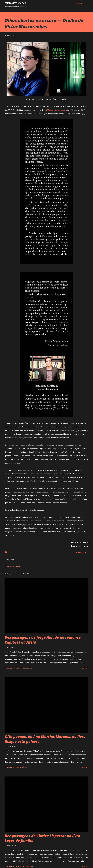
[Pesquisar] (78, 3)
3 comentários (21, 767)
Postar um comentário (13, 566)
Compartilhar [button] (81, 552)
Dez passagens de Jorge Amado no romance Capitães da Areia (43, 640)
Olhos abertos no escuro (56, 110)
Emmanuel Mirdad (15, 3)
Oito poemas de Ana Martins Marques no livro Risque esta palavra (45, 739)
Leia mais (85, 668)
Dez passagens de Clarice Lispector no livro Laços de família (43, 838)
